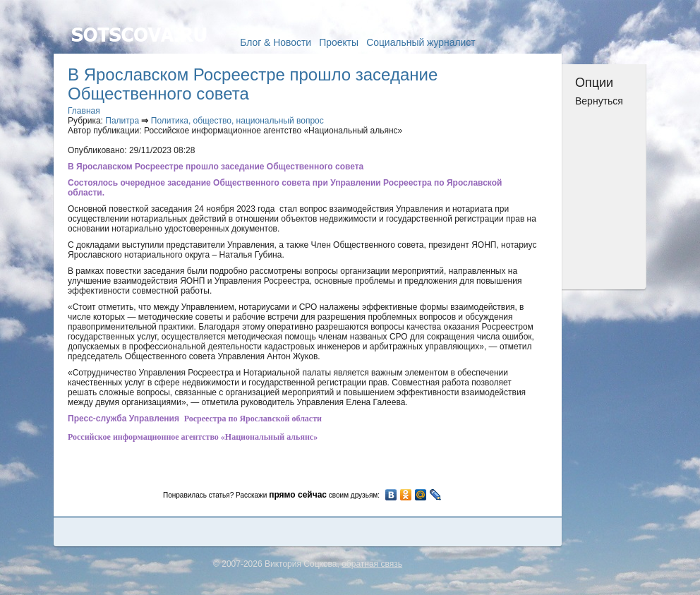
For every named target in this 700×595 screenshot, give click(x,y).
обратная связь (372, 564)
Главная (84, 111)
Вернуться (599, 101)
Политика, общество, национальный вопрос (237, 121)
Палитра (122, 121)
